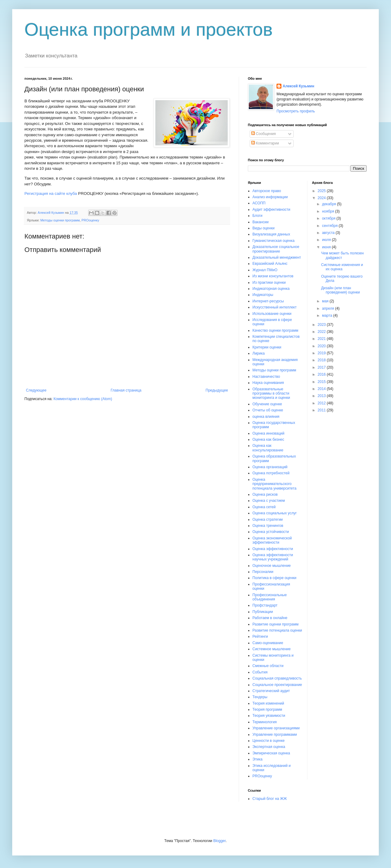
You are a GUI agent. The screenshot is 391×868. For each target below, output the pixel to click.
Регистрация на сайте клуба (51, 193)
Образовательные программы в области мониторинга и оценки (271, 394)
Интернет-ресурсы (268, 301)
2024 (322, 198)
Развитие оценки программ (275, 624)
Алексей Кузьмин (298, 86)
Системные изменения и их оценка (342, 267)
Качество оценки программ (275, 330)
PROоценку (90, 220)
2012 (322, 403)
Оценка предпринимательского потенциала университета (274, 484)
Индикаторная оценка (271, 289)
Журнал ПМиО (265, 270)
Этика (257, 759)
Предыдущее (217, 390)
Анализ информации (270, 197)
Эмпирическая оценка (271, 753)
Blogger (220, 841)
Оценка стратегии (268, 520)
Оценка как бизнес (268, 439)
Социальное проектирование (277, 685)
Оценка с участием (269, 501)
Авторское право (267, 191)
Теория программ (267, 709)
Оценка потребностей (271, 473)
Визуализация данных (271, 234)
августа (329, 233)
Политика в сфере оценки (274, 578)
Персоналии (263, 572)
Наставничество (266, 377)
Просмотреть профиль (296, 111)
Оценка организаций (270, 467)
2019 (322, 353)
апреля (329, 308)
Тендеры (260, 697)
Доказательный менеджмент (277, 257)
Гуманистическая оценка (273, 241)
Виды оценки (263, 228)
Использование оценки (272, 314)
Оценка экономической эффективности (272, 540)
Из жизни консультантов (273, 276)
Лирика (259, 353)
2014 (322, 389)
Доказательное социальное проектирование (276, 249)
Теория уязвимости (269, 716)
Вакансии (261, 222)
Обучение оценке (267, 404)
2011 (322, 410)
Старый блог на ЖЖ (270, 799)
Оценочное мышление (272, 566)
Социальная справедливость (277, 678)
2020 (322, 346)
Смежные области (268, 666)
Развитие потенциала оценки (277, 630)
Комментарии (265, 143)
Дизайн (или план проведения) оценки (340, 290)
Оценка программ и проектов (148, 29)
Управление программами (275, 735)
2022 (322, 332)
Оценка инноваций (268, 433)
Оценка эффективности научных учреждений (273, 557)
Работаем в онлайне (270, 618)
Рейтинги (260, 636)
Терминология (264, 722)
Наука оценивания (268, 383)
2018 (322, 360)
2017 (322, 367)
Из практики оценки (269, 283)
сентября (330, 226)
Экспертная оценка (269, 747)
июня (327, 247)
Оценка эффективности (273, 549)
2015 (322, 382)
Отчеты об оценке (268, 410)
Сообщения (263, 134)
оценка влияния (266, 417)
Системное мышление (272, 649)
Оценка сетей (264, 507)
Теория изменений (268, 703)
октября (329, 218)
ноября (329, 211)
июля (327, 240)
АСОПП (259, 203)
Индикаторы (263, 295)
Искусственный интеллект (275, 307)
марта (328, 315)
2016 (322, 374)
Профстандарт (265, 605)
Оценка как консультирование (268, 448)
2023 (322, 325)
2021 (322, 339)
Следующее (36, 390)
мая (326, 301)
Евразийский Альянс (270, 264)
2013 (322, 396)
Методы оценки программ (60, 220)
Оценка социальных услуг (275, 513)
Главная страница (126, 390)
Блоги (257, 216)
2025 (322, 191)
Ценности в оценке (269, 741)
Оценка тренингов (268, 526)
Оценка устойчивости (271, 532)
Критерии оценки (267, 347)
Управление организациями (276, 728)
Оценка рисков (265, 494)
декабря (329, 204)
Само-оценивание (268, 643)
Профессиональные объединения (270, 597)
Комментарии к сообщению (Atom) (83, 399)
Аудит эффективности (271, 210)
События (260, 672)
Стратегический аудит (271, 691)
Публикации (263, 612)
